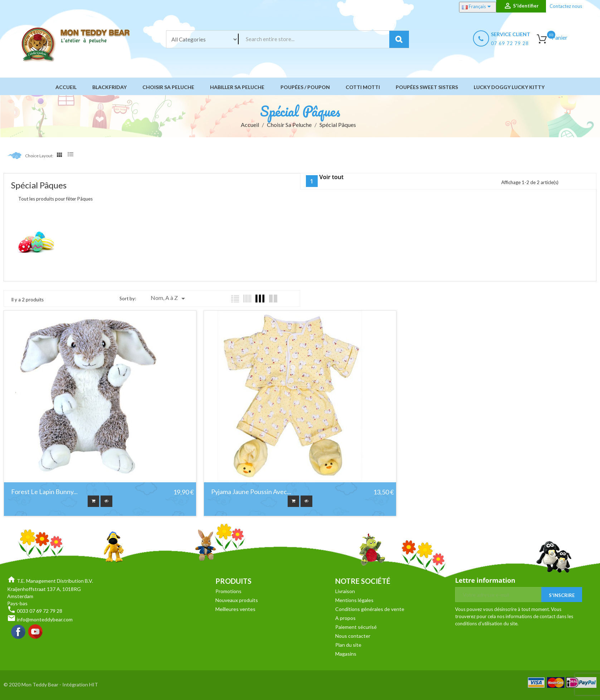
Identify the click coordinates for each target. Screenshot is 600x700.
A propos (345, 619)
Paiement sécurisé (356, 628)
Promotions (228, 592)
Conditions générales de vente (370, 610)
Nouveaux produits (237, 601)
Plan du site (348, 646)
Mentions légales (354, 601)
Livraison (345, 592)
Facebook (19, 633)
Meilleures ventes (235, 610)
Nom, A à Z (169, 299)
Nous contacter (353, 637)
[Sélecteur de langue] (478, 7)
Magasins (346, 655)
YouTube (36, 633)
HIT (94, 686)
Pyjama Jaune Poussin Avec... (251, 492)
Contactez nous (566, 6)
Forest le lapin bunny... (44, 492)
